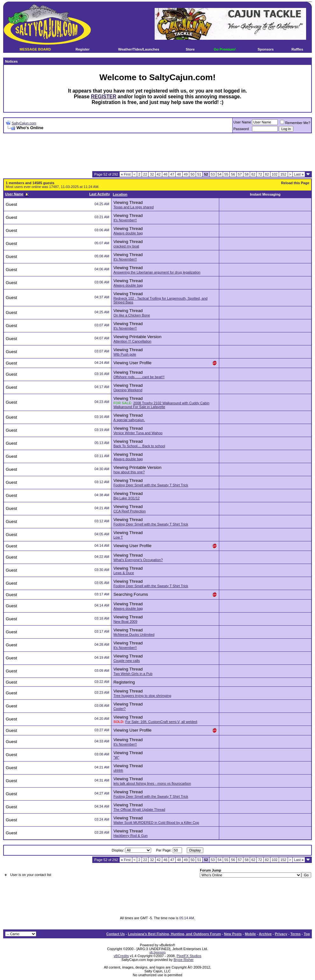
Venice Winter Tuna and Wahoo (138, 433)
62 (253, 174)
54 (220, 174)
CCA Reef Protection (129, 511)
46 (165, 174)
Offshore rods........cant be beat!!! (139, 377)
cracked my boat (126, 246)
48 (179, 174)
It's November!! (125, 220)
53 (213, 174)
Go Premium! (225, 49)
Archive (265, 934)
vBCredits (121, 956)
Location (120, 194)
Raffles (297, 49)
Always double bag (128, 233)
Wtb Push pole (125, 354)
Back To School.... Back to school (139, 446)
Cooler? (119, 709)
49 (186, 174)
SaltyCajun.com (24, 123)
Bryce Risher (183, 960)
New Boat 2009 (125, 622)
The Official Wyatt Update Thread (139, 810)
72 (260, 174)
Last (299, 174)
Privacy (281, 934)
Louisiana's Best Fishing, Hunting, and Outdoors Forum (174, 934)
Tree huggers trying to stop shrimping (142, 696)
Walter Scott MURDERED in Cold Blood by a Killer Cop (156, 823)
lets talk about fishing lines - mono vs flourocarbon (152, 783)
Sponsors (266, 49)
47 (172, 174)
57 (240, 174)
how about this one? (129, 472)
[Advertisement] (157, 152)
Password (241, 129)
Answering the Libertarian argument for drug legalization (157, 272)
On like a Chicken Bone (132, 315)
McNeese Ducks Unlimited (134, 635)
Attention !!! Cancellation (132, 341)
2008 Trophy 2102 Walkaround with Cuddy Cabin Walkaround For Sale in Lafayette (161, 405)
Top (307, 934)
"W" (116, 757)
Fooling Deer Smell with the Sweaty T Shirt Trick (151, 485)
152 (283, 174)
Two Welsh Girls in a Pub (133, 674)
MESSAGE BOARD (35, 49)
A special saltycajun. (129, 420)
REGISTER (104, 97)
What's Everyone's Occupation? (138, 560)
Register (82, 49)
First (126, 174)
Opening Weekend (128, 390)
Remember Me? (295, 123)
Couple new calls (126, 661)
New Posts (233, 934)
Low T (118, 537)
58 (247, 174)
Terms (296, 934)
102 (275, 174)
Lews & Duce (124, 573)
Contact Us (115, 934)
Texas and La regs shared (133, 207)
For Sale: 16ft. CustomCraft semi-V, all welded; (162, 722)
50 (192, 174)
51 (199, 174)
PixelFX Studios (189, 956)
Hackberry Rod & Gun (130, 836)
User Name (242, 122)
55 (226, 174)
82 (267, 174)
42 (159, 174)
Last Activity (99, 194)
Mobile (250, 934)
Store (190, 49)
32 (152, 174)
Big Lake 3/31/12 (126, 498)
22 (145, 174)
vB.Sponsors (157, 952)
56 (233, 174)
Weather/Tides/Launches (139, 49)
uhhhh (118, 770)
